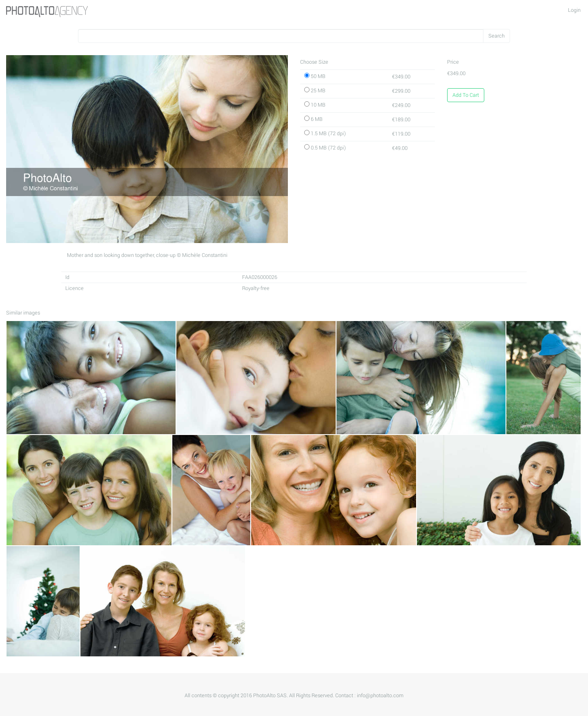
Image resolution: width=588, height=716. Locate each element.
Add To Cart (466, 95)
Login (574, 10)
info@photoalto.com (380, 696)
